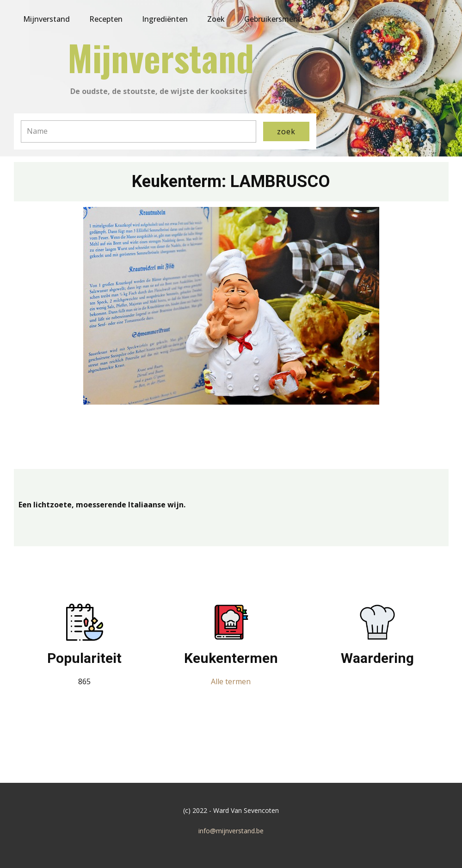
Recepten (106, 19)
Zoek (216, 19)
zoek (286, 131)
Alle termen (231, 681)
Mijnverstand (46, 19)
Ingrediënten (165, 19)
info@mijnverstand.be (231, 831)
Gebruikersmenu (273, 19)
